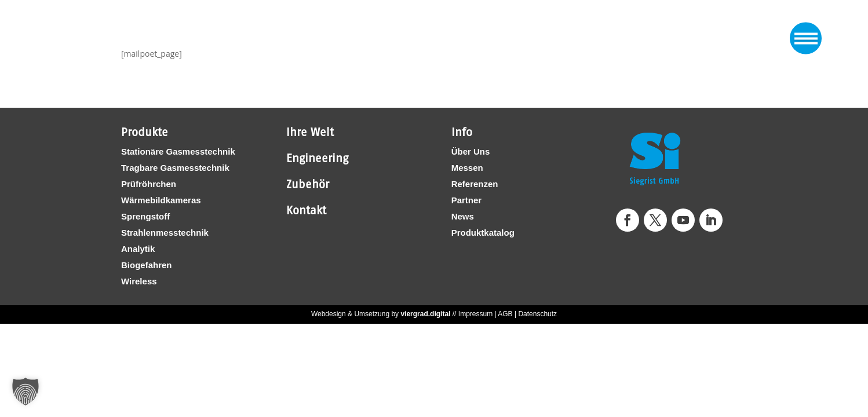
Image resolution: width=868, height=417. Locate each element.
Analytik (138, 249)
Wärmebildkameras (161, 200)
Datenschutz (537, 314)
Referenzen (475, 184)
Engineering (317, 158)
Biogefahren (147, 265)
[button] (25, 392)
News (463, 216)
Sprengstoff (145, 216)
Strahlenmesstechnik (165, 233)
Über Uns (471, 151)
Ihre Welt (310, 132)
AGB (505, 314)
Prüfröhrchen (149, 184)
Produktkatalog (483, 233)
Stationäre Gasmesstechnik (178, 151)
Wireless (139, 281)
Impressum (475, 314)
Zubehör (308, 184)
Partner (467, 200)
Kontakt (306, 210)
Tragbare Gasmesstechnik (175, 168)
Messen (467, 168)
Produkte (145, 132)
